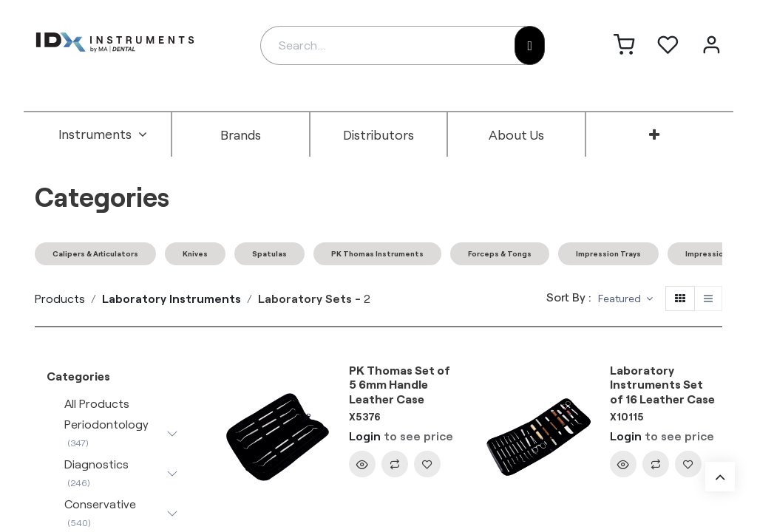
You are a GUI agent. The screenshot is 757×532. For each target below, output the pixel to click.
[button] (625, 299)
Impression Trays (608, 253)
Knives (195, 253)
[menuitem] (103, 134)
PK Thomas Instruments (377, 253)
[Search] (530, 45)
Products (60, 298)
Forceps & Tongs (500, 253)
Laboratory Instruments (172, 298)
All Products (97, 403)
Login (365, 436)
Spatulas (269, 253)
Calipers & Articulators (95, 253)
